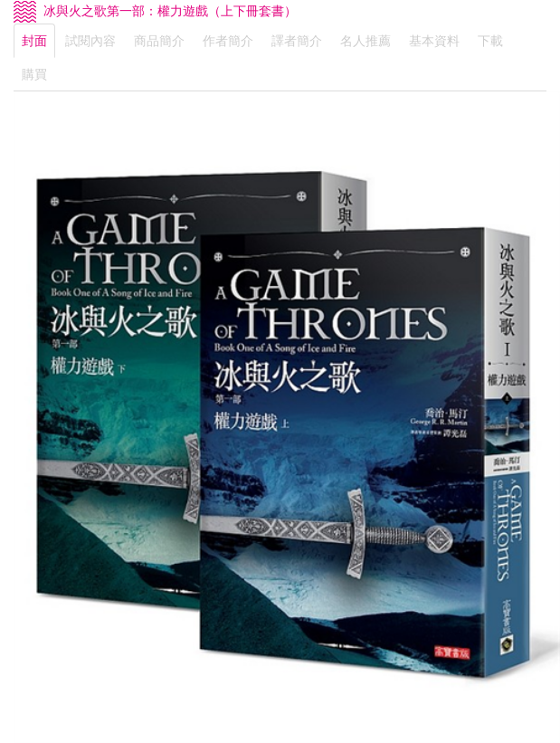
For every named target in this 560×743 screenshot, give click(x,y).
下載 (490, 41)
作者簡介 (228, 41)
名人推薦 (365, 41)
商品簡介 (159, 41)
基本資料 (434, 41)
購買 (34, 74)
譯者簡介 (297, 41)
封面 (34, 41)
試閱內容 (90, 41)
